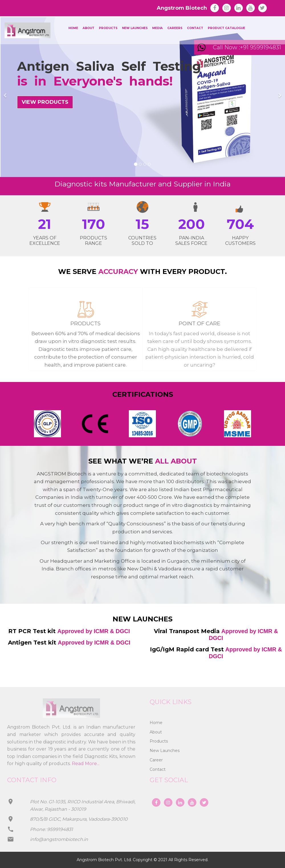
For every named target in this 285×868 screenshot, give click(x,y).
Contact (195, 28)
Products (108, 28)
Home (73, 28)
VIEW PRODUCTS (45, 102)
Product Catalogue (226, 28)
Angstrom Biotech (182, 8)
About (88, 28)
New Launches (135, 28)
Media (157, 28)
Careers (175, 28)
